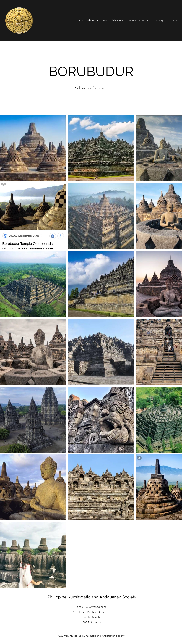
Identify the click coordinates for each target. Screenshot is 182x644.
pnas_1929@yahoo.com (91, 607)
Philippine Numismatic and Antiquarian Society (92, 597)
